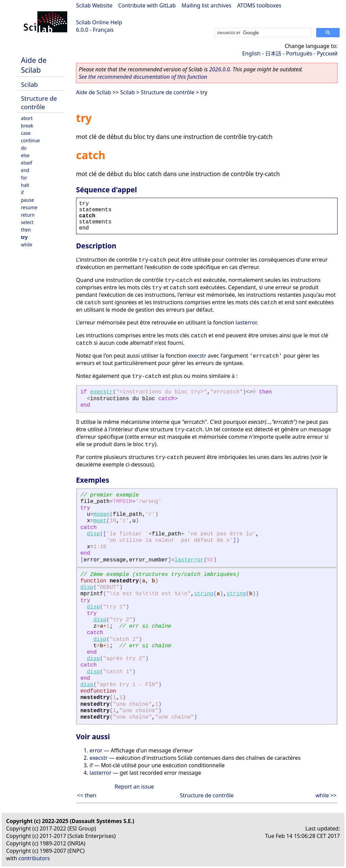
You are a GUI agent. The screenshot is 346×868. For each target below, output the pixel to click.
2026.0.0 (219, 69)
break (27, 126)
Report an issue (134, 787)
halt (25, 185)
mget (100, 521)
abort (27, 118)
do (24, 148)
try (24, 237)
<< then (87, 795)
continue (30, 140)
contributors (34, 858)
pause (28, 200)
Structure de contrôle (39, 102)
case (26, 133)
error (96, 750)
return (28, 215)
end (25, 170)
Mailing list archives (206, 5)
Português (299, 53)
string (204, 594)
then (26, 230)
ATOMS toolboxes (259, 5)
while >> (326, 795)
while (27, 245)
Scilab (29, 84)
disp (93, 534)
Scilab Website (94, 5)
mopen (101, 514)
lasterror (246, 322)
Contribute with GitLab (147, 5)
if (22, 192)
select (27, 222)
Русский (327, 53)
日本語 (273, 53)
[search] (262, 33)
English (251, 53)
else (25, 155)
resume (29, 207)
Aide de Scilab (34, 65)
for (24, 178)
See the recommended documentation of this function (143, 77)
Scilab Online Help (99, 22)
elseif (27, 163)
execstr (197, 356)
